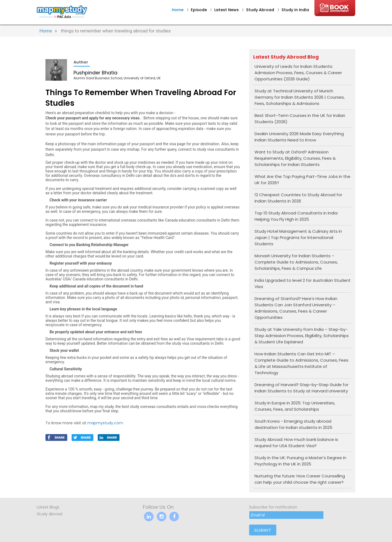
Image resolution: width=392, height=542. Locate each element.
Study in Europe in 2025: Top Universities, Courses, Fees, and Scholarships (295, 406)
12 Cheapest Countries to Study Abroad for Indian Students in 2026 (298, 198)
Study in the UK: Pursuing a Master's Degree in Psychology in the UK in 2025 (300, 461)
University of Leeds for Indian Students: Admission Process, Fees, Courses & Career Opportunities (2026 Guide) (298, 73)
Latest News (227, 10)
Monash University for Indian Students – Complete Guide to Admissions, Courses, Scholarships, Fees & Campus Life (296, 262)
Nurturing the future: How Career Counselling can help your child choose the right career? (300, 479)
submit (263, 530)
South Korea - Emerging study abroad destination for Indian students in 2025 (293, 424)
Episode (199, 10)
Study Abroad (261, 10)
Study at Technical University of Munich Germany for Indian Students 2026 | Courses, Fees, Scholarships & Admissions (300, 97)
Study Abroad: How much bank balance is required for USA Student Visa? (296, 443)
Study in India (295, 10)
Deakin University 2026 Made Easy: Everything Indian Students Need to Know (299, 137)
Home (178, 10)
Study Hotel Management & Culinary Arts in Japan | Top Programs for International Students (298, 237)
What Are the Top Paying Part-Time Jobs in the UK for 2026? (302, 180)
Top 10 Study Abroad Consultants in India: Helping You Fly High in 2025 (296, 216)
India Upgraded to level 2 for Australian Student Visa (303, 283)
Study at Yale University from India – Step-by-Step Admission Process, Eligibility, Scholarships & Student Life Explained (302, 336)
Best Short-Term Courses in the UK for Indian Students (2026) (300, 119)
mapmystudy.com (105, 423)
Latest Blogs (48, 507)
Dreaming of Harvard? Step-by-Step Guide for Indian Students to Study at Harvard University (301, 388)
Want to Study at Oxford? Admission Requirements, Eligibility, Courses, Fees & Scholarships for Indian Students (295, 158)
